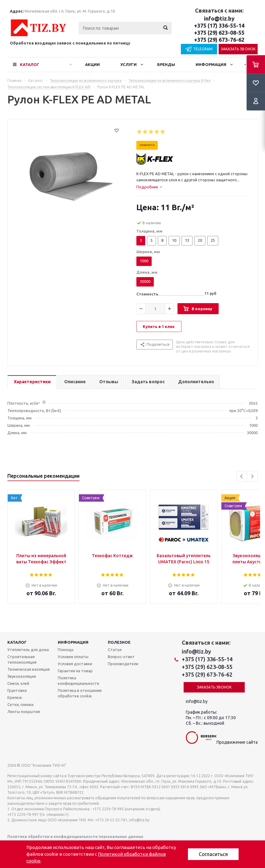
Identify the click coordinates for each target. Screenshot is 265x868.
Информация (211, 64)
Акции (92, 64)
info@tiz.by (219, 18)
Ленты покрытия (24, 712)
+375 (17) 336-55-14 (219, 25)
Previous (242, 476)
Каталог (30, 64)
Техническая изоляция (29, 669)
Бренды (166, 64)
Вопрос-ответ (121, 657)
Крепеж (15, 697)
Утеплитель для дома (28, 650)
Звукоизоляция (22, 676)
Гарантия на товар (75, 671)
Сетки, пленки (20, 704)
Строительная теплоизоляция (22, 659)
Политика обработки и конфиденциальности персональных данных (75, 837)
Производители (123, 664)
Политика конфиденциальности (78, 681)
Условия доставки (75, 664)
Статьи (115, 650)
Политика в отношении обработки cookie (80, 693)
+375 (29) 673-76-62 (219, 40)
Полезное (119, 642)
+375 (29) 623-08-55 (219, 33)
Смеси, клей (18, 683)
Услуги (129, 64)
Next (252, 476)
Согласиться (213, 854)
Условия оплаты (73, 657)
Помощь (66, 650)
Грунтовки (17, 690)
